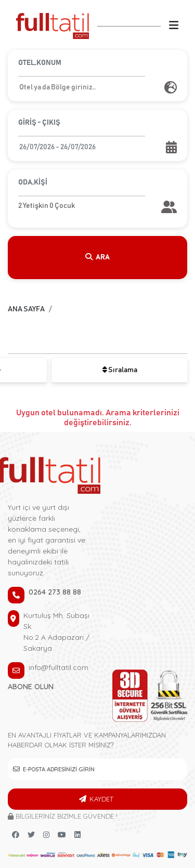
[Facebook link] (16, 835)
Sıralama (120, 370)
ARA (98, 257)
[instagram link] (46, 835)
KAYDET (101, 799)
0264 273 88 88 (55, 592)
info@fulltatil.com (58, 667)
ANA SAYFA (26, 309)
